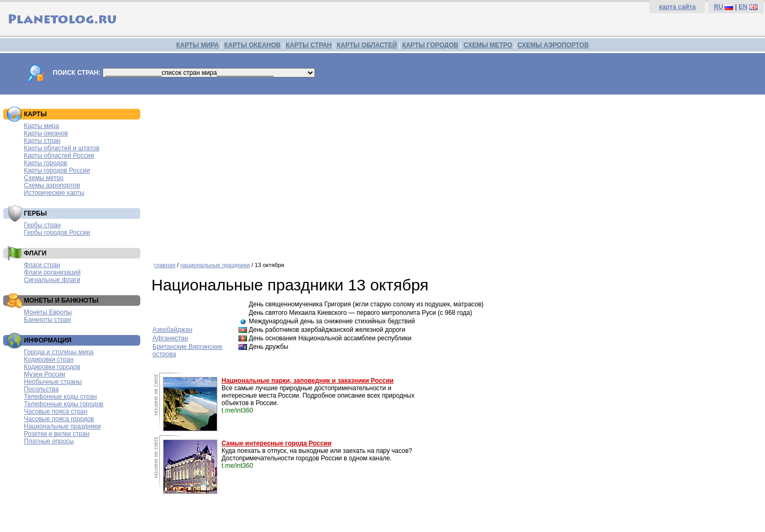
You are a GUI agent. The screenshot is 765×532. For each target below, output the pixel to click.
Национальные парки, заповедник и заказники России (308, 381)
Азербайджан (172, 330)
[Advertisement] (456, 174)
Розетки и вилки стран (57, 434)
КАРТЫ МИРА (198, 45)
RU (719, 7)
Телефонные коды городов (64, 404)
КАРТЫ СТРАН (309, 45)
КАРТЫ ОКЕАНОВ (252, 45)
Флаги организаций (52, 272)
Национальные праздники (62, 426)
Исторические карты (54, 193)
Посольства (41, 389)
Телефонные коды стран (60, 397)
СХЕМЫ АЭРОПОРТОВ (553, 45)
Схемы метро (44, 178)
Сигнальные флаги (52, 280)
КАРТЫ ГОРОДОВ (430, 45)
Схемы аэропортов (52, 185)
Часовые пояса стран (56, 411)
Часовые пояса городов (59, 419)
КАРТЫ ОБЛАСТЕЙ (367, 45)
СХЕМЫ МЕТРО (488, 45)
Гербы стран (42, 225)
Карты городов (45, 163)
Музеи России (45, 374)
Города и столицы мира (59, 352)
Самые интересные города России (277, 443)
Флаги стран (42, 265)
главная (165, 265)
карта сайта (677, 7)
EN (743, 7)
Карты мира (41, 126)
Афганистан (170, 338)
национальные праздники (215, 265)
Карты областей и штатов (62, 148)
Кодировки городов (52, 367)
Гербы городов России (57, 233)
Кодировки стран (49, 359)
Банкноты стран (47, 320)
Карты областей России (59, 156)
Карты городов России (57, 170)
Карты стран (42, 141)
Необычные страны (53, 382)
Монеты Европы (48, 312)
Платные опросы (49, 441)
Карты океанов (46, 133)
